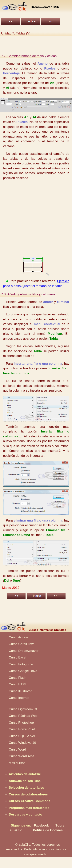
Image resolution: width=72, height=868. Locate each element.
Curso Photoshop (21, 723)
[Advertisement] (36, 219)
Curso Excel (18, 657)
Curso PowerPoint (22, 729)
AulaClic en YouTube (25, 781)
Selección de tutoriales (26, 788)
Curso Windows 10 (22, 743)
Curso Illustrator (20, 691)
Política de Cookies (48, 830)
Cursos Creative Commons (30, 801)
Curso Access (19, 637)
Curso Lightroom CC (24, 709)
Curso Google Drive (23, 671)
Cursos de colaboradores (28, 794)
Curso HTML (18, 684)
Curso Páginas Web (23, 716)
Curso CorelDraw (21, 644)
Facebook (41, 825)
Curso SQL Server (22, 736)
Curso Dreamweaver (24, 651)
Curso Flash (18, 678)
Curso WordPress (22, 756)
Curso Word (17, 750)
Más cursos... (18, 763)
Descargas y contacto (26, 814)
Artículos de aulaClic (25, 774)
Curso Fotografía (21, 664)
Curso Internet (19, 698)
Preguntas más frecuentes (29, 808)
